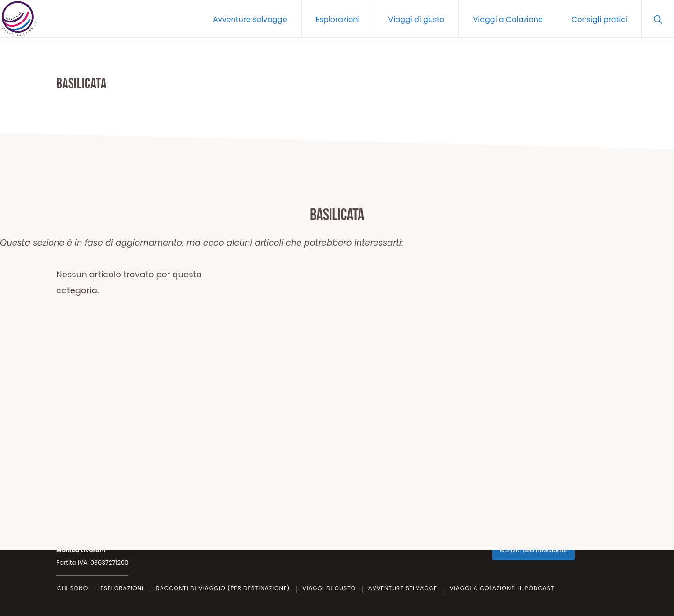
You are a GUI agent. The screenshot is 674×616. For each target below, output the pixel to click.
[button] (658, 19)
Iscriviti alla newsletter (533, 550)
